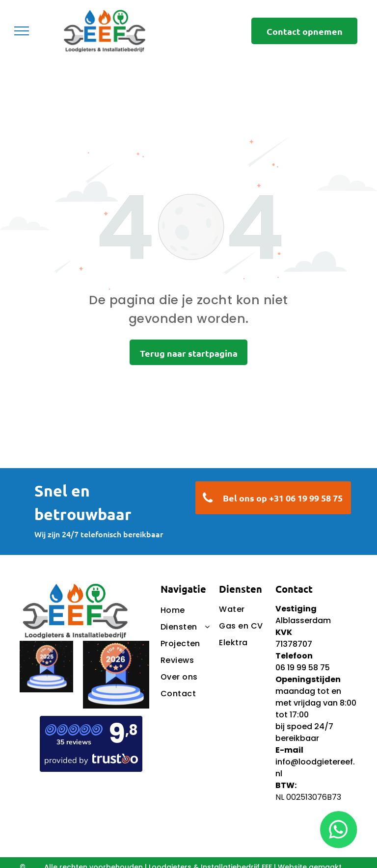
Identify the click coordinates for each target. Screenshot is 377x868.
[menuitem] (208, 610)
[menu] (22, 31)
